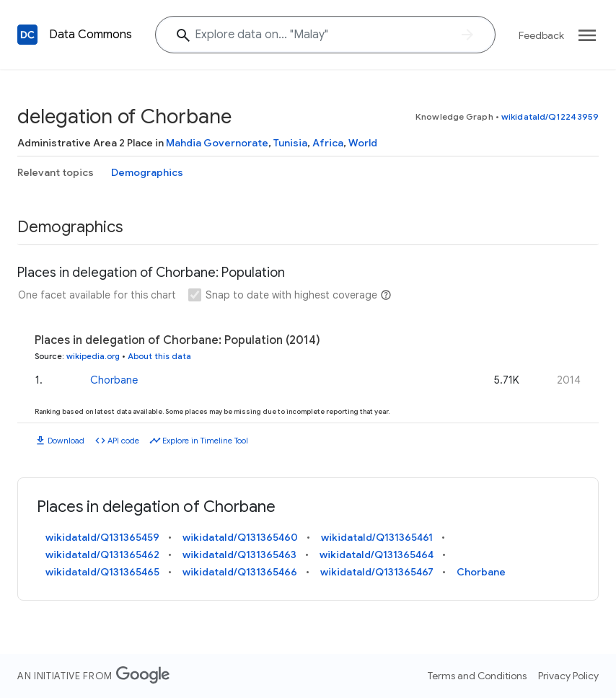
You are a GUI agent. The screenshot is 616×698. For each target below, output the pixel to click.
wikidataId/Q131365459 (102, 537)
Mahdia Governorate (217, 143)
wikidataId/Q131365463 (239, 555)
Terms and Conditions (477, 676)
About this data (159, 356)
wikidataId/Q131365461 (377, 537)
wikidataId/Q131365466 (240, 572)
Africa (328, 143)
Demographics (147, 172)
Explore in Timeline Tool (205, 441)
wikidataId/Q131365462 (102, 555)
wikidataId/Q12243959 (550, 116)
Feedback (541, 35)
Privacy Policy (568, 676)
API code (123, 441)
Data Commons (91, 35)
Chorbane (114, 380)
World (363, 143)
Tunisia (290, 143)
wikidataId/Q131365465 (102, 572)
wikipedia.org (93, 356)
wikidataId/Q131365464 (377, 555)
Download (66, 441)
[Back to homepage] (27, 35)
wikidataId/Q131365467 (377, 572)
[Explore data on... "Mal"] (325, 35)
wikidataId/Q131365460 (240, 537)
